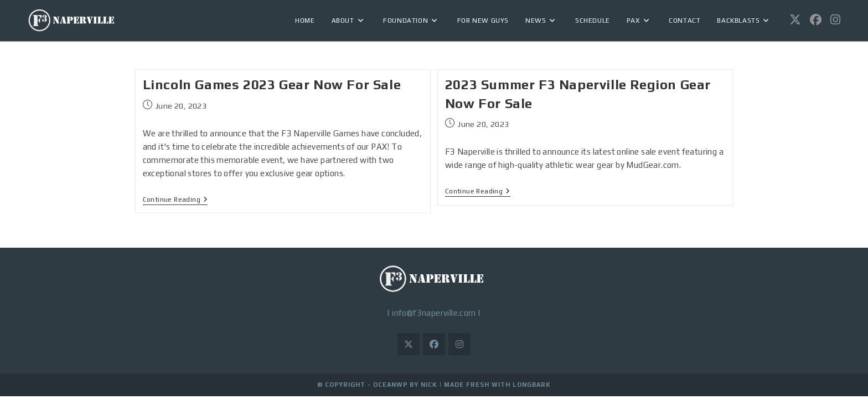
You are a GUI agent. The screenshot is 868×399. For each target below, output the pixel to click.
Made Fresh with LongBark (497, 385)
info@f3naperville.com (434, 313)
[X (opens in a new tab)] (795, 20)
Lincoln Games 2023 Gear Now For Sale (272, 85)
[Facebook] (434, 344)
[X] (409, 344)
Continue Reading (175, 199)
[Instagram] (459, 344)
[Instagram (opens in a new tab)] (835, 20)
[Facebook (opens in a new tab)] (816, 20)
